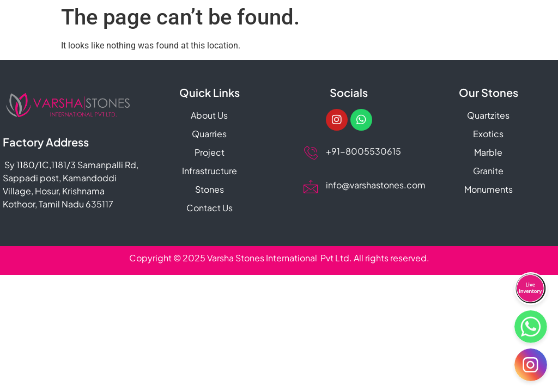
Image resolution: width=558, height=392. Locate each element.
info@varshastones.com (375, 185)
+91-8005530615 (363, 151)
